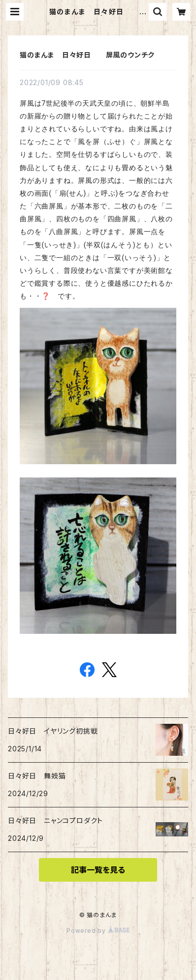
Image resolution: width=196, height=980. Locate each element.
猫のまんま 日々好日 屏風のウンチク (87, 55)
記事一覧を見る (98, 870)
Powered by (98, 931)
